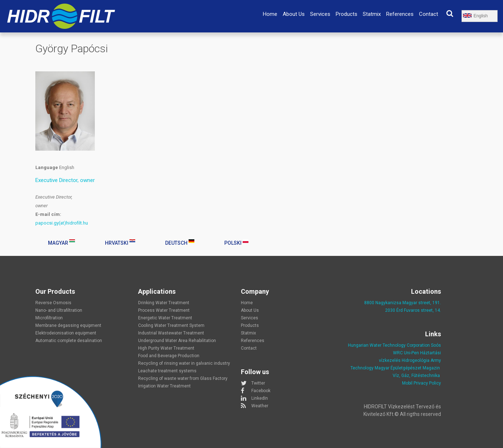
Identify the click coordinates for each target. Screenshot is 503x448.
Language (47, 167)
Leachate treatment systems (167, 371)
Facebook (261, 391)
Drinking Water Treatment (164, 303)
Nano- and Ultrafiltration (59, 310)
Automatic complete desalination (69, 341)
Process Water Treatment (164, 310)
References (400, 14)
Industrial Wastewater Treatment (171, 333)
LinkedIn (260, 398)
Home (270, 14)
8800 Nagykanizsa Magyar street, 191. (403, 303)
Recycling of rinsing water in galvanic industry (184, 363)
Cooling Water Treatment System (171, 325)
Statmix (372, 14)
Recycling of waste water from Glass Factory (183, 378)
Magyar (61, 243)
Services (320, 14)
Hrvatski (120, 243)
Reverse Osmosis (53, 303)
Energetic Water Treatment (165, 318)
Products (347, 14)
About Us (294, 14)
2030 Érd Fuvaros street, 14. (413, 310)
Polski (236, 243)
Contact (429, 14)
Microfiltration (49, 318)
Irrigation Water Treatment (164, 386)
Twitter (258, 383)
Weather (260, 406)
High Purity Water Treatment (166, 348)
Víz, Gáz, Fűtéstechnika (416, 376)
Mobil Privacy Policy (422, 383)
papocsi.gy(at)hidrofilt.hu (62, 223)
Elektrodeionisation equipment (66, 333)
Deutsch (180, 243)
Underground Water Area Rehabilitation (177, 341)
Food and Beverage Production (169, 356)
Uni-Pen (411, 353)
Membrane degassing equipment (68, 325)
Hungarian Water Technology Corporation (389, 345)
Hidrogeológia (416, 360)
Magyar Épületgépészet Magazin (407, 368)
